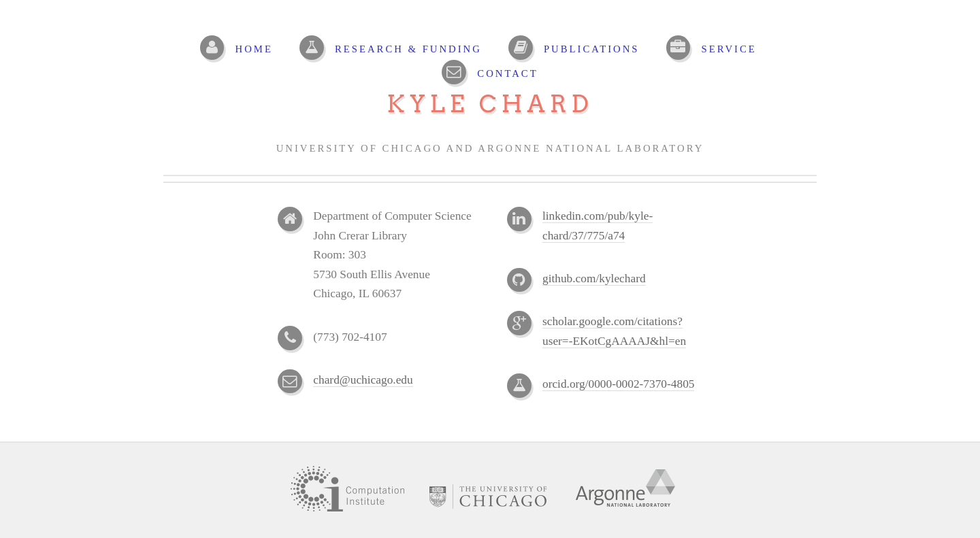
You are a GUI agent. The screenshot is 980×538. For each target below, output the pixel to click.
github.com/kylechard (594, 279)
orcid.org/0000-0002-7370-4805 (618, 384)
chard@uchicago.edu (363, 380)
